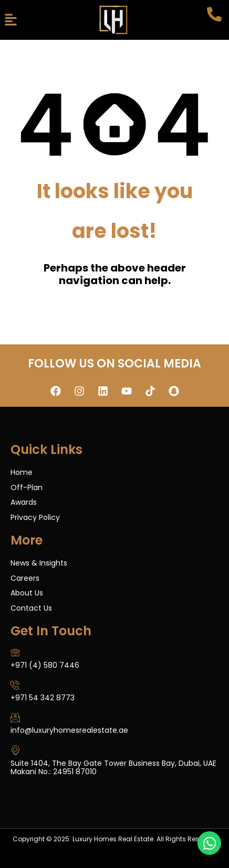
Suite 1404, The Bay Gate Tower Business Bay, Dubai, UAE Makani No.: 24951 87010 (113, 768)
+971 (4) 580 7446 (45, 665)
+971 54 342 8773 (43, 698)
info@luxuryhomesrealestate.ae (69, 730)
